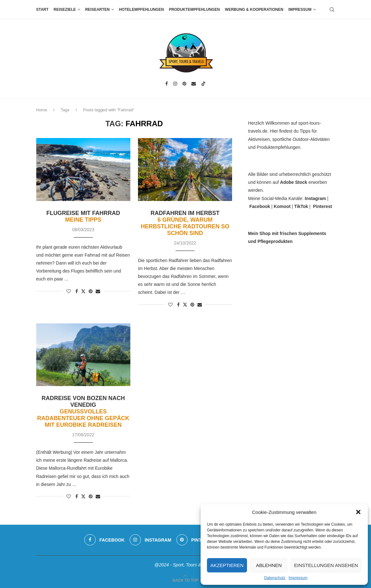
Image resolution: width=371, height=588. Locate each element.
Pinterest (322, 206)
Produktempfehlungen (194, 10)
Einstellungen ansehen (326, 565)
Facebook (260, 206)
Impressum (298, 578)
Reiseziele (65, 10)
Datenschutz (275, 578)
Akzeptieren (227, 565)
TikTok (301, 206)
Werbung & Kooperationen (254, 10)
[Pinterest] (184, 84)
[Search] (332, 10)
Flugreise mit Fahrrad (83, 216)
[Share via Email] (98, 291)
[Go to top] (185, 580)
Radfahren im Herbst (185, 223)
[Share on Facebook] (77, 291)
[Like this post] (69, 291)
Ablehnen (269, 565)
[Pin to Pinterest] (91, 291)
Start (42, 10)
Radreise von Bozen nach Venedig (83, 412)
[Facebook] (167, 84)
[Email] (194, 84)
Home (42, 110)
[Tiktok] (203, 84)
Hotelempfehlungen (141, 10)
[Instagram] (175, 84)
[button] (358, 512)
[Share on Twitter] (83, 291)
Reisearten (97, 10)
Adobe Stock (294, 182)
